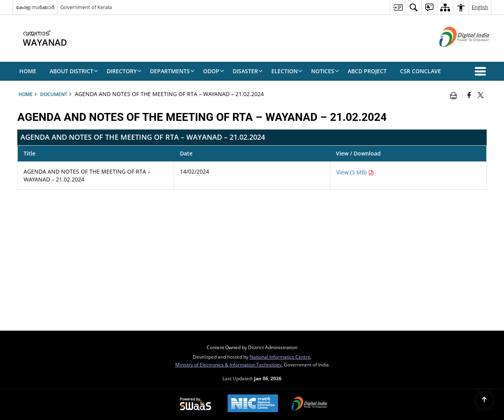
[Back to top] (484, 400)
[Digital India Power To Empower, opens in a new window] (309, 404)
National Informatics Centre (280, 357)
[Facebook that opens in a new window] (469, 95)
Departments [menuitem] (172, 71)
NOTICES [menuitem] (325, 71)
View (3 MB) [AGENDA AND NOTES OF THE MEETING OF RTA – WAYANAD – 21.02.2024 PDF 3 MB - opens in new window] (355, 172)
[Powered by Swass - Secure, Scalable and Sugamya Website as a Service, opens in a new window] (195, 404)
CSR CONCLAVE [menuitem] (421, 71)
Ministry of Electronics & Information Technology (228, 364)
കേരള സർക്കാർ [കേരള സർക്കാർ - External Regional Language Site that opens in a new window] (35, 7)
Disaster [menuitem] (248, 71)
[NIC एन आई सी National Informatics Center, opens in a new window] (253, 404)
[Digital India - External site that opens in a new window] (455, 53)
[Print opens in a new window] (455, 95)
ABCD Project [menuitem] (367, 71)
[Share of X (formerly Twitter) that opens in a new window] (481, 95)
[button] (482, 71)
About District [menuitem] (74, 71)
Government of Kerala (86, 7)
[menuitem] (398, 7)
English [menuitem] (480, 7)
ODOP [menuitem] (214, 71)
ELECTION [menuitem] (287, 71)
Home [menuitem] (28, 71)
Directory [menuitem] (124, 71)
